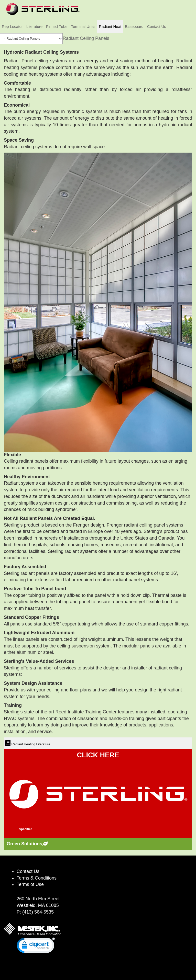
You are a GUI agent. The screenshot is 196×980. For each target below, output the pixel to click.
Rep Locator (12, 26)
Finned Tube (57, 26)
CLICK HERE (98, 755)
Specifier (25, 829)
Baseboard (134, 26)
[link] (36, 946)
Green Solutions (24, 844)
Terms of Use (30, 884)
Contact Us (157, 26)
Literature (34, 26)
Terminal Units (83, 26)
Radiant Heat (110, 26)
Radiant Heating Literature (30, 744)
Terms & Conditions (37, 878)
